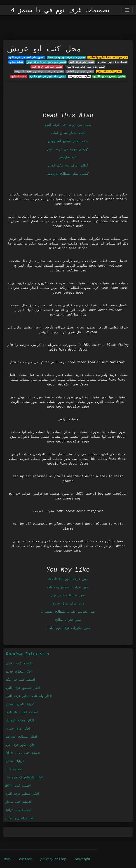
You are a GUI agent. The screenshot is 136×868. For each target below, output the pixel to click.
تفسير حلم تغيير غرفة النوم (47, 67)
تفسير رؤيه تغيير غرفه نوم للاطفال (85, 67)
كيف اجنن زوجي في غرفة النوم (68, 125)
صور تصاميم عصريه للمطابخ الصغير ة (68, 611)
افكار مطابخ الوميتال (20, 720)
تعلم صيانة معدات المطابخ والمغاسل (108, 57)
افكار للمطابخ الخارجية (21, 736)
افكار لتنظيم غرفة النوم (22, 793)
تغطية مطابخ (16, 62)
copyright (82, 859)
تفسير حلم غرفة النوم (82, 62)
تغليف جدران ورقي (79, 76)
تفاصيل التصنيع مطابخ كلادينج (109, 76)
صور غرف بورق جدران (68, 603)
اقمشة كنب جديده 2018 (23, 753)
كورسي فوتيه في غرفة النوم (68, 149)
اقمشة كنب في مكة (20, 679)
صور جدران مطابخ (68, 619)
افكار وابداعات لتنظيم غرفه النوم (29, 696)
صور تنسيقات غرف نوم (68, 595)
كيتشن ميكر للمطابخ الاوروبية (68, 173)
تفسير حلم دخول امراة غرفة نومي (46, 62)
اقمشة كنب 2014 (18, 785)
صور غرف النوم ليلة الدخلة (68, 579)
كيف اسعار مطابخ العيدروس (68, 141)
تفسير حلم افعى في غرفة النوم (26, 57)
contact (26, 859)
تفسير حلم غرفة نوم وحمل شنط (66, 57)
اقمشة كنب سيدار (18, 802)
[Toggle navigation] (127, 10)
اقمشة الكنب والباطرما (22, 712)
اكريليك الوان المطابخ (20, 704)
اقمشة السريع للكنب (20, 818)
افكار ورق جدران (18, 728)
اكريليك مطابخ (15, 761)
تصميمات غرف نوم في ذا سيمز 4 (60, 10)
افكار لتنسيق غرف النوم (23, 688)
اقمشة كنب (14, 769)
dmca (7, 859)
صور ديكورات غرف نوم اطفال (68, 628)
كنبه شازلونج (68, 157)
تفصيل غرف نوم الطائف (80, 71)
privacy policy (53, 859)
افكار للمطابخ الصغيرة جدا (24, 777)
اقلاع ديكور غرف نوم (20, 745)
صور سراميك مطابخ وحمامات (68, 587)
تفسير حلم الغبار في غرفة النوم (48, 76)
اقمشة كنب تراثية (18, 810)
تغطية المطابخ (19, 76)
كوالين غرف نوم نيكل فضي (68, 165)
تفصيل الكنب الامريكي (109, 71)
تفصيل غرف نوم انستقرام (112, 62)
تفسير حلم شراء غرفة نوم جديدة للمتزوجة (39, 71)
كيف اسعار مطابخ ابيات (68, 133)
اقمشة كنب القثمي (19, 663)
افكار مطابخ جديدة (19, 671)
